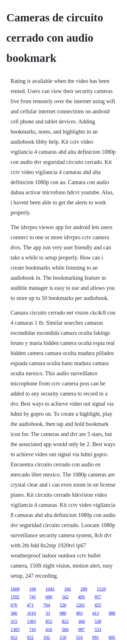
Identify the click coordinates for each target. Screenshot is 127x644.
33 (48, 613)
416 (49, 630)
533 (98, 630)
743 (33, 630)
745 (33, 597)
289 (84, 589)
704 (47, 605)
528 (98, 621)
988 (112, 613)
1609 (15, 589)
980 (63, 613)
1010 (32, 613)
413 (96, 613)
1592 (15, 597)
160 (68, 589)
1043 (50, 589)
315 (14, 621)
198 (33, 589)
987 (82, 630)
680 (49, 597)
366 (14, 613)
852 (49, 621)
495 (82, 597)
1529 (101, 589)
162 (65, 597)
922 (14, 637)
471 (30, 605)
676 (14, 605)
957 (98, 597)
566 (65, 630)
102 (47, 637)
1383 (32, 621)
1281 (81, 605)
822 (65, 621)
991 (96, 637)
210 (63, 637)
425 (98, 605)
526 (63, 605)
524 (79, 637)
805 (112, 637)
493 (79, 613)
